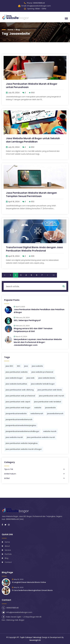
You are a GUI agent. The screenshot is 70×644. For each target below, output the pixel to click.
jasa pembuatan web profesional (20, 396)
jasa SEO (9, 366)
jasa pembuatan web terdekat (48, 402)
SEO (19, 366)
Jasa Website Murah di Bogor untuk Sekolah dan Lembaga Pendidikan (33, 140)
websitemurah (37, 414)
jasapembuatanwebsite (16, 414)
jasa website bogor (14, 378)
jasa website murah (14, 437)
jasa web (31, 378)
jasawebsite (50, 408)
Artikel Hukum (10, 474)
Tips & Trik (9, 469)
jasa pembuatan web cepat (18, 402)
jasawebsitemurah (55, 414)
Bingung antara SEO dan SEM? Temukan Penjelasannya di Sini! (33, 330)
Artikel (7, 478)
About (7, 546)
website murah (50, 431)
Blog (18, 30)
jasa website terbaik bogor (43, 384)
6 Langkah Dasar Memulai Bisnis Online (29, 582)
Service (8, 550)
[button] (66, 18)
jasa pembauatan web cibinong (20, 390)
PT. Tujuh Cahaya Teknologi (29, 637)
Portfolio (8, 554)
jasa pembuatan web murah (52, 396)
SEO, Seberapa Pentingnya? (27, 320)
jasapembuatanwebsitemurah (19, 419)
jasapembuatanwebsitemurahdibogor (22, 431)
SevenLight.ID (35, 640)
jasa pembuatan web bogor (18, 408)
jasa (26, 366)
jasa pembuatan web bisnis (50, 390)
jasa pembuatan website (17, 372)
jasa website (37, 366)
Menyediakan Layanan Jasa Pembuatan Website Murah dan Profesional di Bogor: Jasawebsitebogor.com (38, 342)
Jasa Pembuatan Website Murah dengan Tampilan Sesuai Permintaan (31, 194)
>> (54, 275)
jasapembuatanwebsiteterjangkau (21, 425)
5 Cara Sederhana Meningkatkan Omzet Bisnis (32, 590)
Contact (8, 562)
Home (10, 30)
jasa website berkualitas (16, 384)
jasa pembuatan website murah (41, 437)
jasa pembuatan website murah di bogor (24, 449)
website (38, 408)
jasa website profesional (42, 372)
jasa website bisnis (47, 378)
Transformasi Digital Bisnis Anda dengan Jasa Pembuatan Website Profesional (34, 249)
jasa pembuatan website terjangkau (22, 443)
